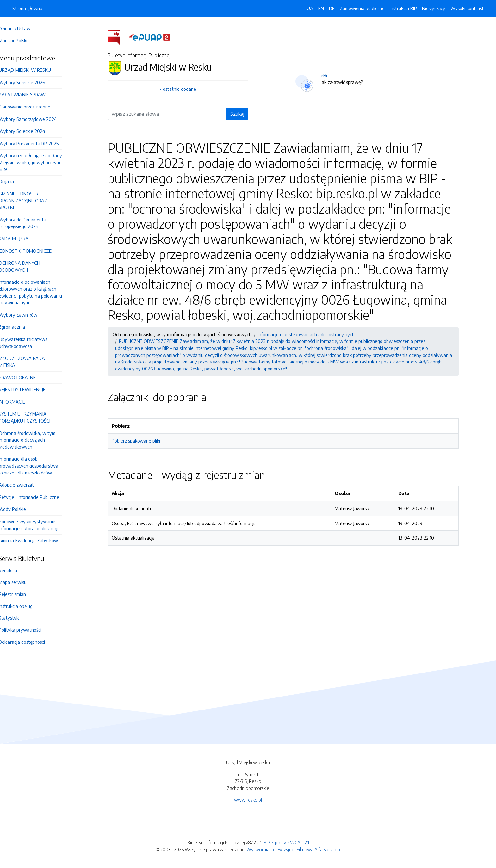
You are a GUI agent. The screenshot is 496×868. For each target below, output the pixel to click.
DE (332, 8)
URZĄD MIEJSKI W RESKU (34, 70)
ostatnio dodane (184, 89)
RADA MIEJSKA (22, 239)
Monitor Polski (22, 40)
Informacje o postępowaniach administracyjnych (311, 334)
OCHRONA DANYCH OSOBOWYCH (28, 266)
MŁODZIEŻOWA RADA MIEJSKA (31, 362)
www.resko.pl (248, 800)
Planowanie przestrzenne (33, 107)
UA (310, 8)
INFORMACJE (21, 402)
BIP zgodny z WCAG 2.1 (286, 842)
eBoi (330, 75)
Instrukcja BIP (403, 8)
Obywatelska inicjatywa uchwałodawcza (32, 343)
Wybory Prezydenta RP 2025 (37, 143)
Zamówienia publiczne (362, 8)
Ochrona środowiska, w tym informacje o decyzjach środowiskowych (36, 440)
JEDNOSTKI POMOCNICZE (34, 251)
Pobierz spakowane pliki (140, 441)
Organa (15, 181)
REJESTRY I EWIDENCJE (31, 389)
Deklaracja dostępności (31, 642)
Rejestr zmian (21, 594)
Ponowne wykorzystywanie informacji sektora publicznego (38, 525)
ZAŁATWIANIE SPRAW (31, 94)
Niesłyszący (434, 8)
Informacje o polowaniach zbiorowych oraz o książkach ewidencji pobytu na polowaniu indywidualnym (39, 292)
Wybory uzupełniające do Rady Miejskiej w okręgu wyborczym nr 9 (39, 162)
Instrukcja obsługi (25, 606)
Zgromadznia (21, 327)
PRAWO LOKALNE (26, 377)
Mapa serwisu (22, 582)
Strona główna (27, 8)
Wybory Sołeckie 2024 (31, 131)
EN (321, 8)
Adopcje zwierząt (25, 485)
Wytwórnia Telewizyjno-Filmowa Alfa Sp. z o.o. (294, 849)
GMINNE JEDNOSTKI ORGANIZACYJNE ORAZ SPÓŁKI (32, 200)
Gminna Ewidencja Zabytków (37, 540)
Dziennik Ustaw (23, 28)
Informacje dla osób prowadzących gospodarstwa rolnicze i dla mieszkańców (37, 465)
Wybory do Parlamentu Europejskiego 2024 (31, 223)
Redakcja (17, 570)
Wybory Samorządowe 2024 (37, 119)
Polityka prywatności (29, 630)
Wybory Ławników (27, 315)
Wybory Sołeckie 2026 (31, 82)
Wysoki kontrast (467, 8)
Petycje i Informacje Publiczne (38, 497)
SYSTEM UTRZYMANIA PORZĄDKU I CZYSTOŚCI (33, 417)
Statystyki (18, 618)
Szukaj (242, 114)
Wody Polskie (21, 509)
